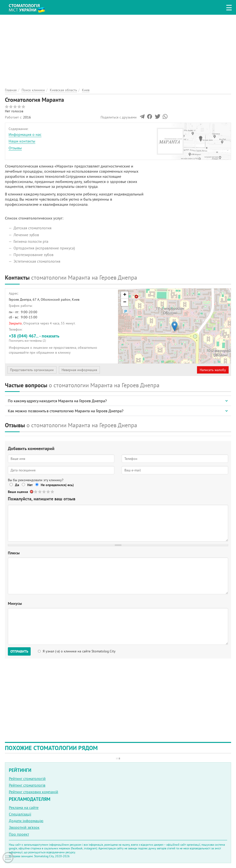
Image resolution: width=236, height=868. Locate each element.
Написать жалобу (213, 370)
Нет (30, 485)
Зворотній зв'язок (24, 827)
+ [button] (125, 295)
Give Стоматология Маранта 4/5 (48, 492)
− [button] (125, 302)
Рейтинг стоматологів (27, 785)
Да (17, 485)
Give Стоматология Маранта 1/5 (36, 492)
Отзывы (15, 148)
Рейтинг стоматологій (27, 778)
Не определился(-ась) (57, 485)
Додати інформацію (26, 821)
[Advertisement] (118, 49)
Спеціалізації (20, 814)
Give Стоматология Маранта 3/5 (44, 492)
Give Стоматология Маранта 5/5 (53, 492)
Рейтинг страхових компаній (33, 792)
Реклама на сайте (24, 807)
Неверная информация (79, 370)
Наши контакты (22, 141)
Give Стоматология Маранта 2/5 (40, 492)
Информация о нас (25, 134)
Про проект (19, 834)
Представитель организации (32, 370)
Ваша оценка (18, 492)
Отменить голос (32, 492)
